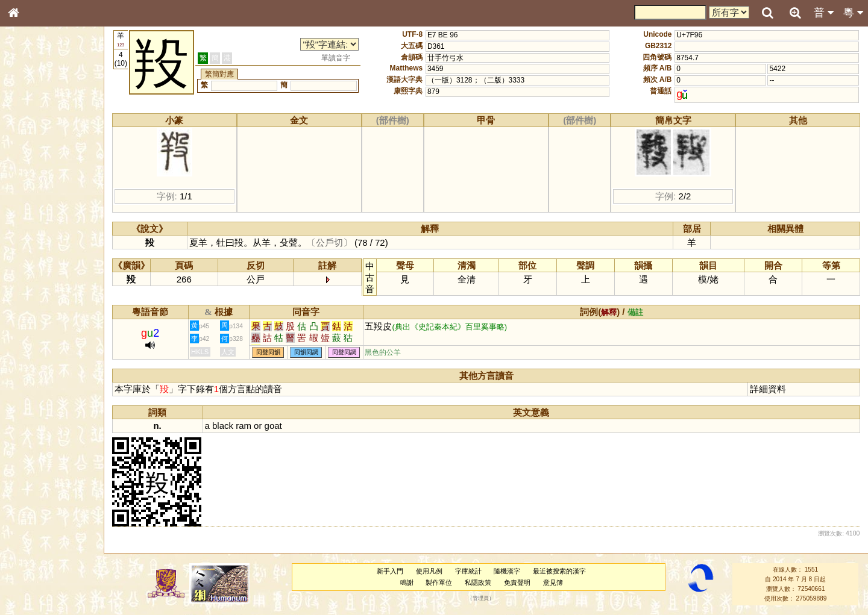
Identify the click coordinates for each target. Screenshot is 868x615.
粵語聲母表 (33, 247)
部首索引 (30, 161)
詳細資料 (768, 389)
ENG (53, 133)
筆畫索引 (30, 172)
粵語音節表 (33, 236)
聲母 (24, 317)
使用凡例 (429, 571)
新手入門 (390, 571)
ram (244, 426)
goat (273, 426)
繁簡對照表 (33, 403)
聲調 (57, 317)
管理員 (481, 599)
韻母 (41, 317)
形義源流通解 (37, 205)
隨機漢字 (507, 571)
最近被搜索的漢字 (559, 571)
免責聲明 (517, 582)
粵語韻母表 (33, 258)
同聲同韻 (268, 353)
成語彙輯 (30, 392)
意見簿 (553, 582)
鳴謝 (407, 582)
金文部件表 (33, 194)
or (258, 426)
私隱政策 (478, 582)
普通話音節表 (37, 328)
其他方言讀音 (37, 339)
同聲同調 (344, 353)
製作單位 (439, 582)
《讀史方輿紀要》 (44, 381)
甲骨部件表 (33, 183)
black (223, 426)
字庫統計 (468, 571)
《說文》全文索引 (44, 370)
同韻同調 (306, 353)
